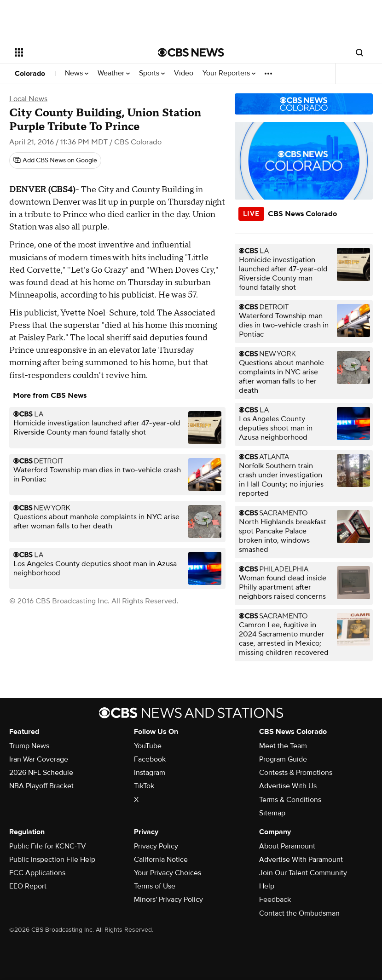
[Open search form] (359, 52)
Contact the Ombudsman (299, 913)
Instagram (150, 773)
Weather (114, 73)
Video (184, 73)
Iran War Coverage (39, 759)
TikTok (144, 786)
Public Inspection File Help (52, 860)
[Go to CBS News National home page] (191, 52)
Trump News (29, 746)
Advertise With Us (288, 786)
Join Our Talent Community (303, 873)
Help (267, 886)
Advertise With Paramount (301, 860)
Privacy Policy (156, 846)
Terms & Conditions (290, 800)
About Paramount (287, 846)
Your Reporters (229, 73)
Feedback (275, 900)
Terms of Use (155, 886)
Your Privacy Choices (168, 873)
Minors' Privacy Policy (168, 900)
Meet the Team (283, 746)
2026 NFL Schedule (41, 773)
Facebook (150, 759)
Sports (152, 73)
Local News (28, 99)
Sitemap (272, 813)
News (77, 73)
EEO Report (28, 886)
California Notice (161, 860)
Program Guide (283, 759)
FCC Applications (37, 873)
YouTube (148, 746)
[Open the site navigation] (73, 52)
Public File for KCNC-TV (48, 846)
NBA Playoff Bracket (41, 786)
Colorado (30, 74)
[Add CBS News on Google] (55, 160)
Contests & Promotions (296, 773)
